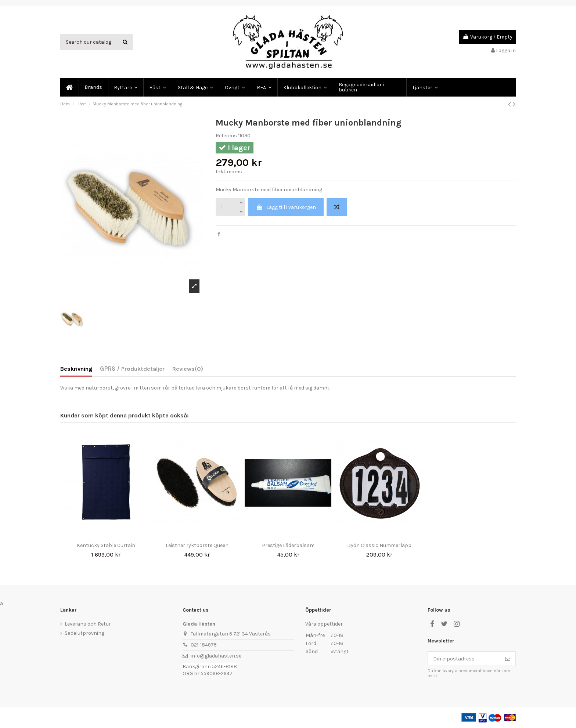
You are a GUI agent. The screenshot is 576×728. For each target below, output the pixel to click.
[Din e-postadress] (464, 659)
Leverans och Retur (88, 624)
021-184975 (204, 645)
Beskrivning (76, 369)
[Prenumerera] (508, 659)
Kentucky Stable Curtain (106, 545)
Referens (226, 136)
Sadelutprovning (84, 633)
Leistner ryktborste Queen (197, 545)
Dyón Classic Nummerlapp (379, 545)
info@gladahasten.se (216, 656)
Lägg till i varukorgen (286, 207)
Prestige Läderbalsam (288, 545)
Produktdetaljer (142, 369)
